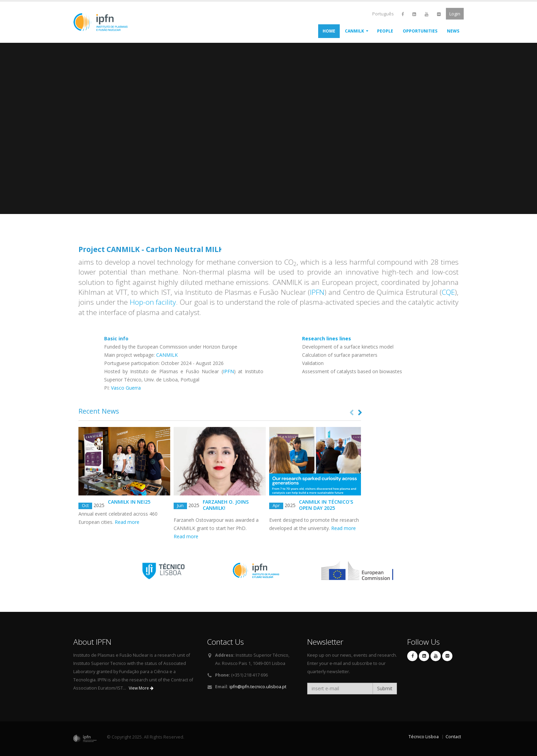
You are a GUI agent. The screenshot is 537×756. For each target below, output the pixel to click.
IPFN (317, 292)
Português (383, 14)
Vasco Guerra (126, 388)
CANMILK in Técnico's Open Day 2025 (326, 505)
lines (327, 338)
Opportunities (420, 31)
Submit (385, 688)
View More (141, 688)
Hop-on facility (153, 302)
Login (455, 14)
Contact (453, 737)
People (385, 31)
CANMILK (354, 31)
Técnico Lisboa (424, 737)
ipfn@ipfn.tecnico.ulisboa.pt (258, 687)
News (453, 31)
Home (329, 31)
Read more (127, 522)
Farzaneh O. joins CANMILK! (226, 505)
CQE (448, 292)
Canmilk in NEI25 (129, 502)
